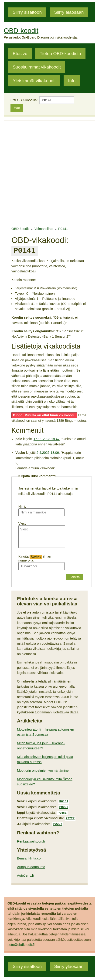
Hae (17, 108)
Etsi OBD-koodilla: (24, 100)
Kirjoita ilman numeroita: (35, 557)
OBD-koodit (21, 31)
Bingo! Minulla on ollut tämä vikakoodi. (44, 414)
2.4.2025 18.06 (48, 452)
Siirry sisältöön (27, 12)
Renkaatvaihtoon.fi (31, 838)
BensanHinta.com (30, 855)
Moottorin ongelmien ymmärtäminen (44, 770)
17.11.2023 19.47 (47, 438)
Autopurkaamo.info (31, 864)
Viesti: (23, 523)
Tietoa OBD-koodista (60, 54)
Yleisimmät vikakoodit (34, 81)
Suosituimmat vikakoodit (37, 67)
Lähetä (75, 576)
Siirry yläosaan (69, 963)
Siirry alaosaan (69, 12)
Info (72, 81)
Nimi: (22, 506)
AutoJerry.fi (25, 872)
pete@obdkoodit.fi (21, 942)
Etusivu (20, 54)
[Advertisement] (49, 174)
